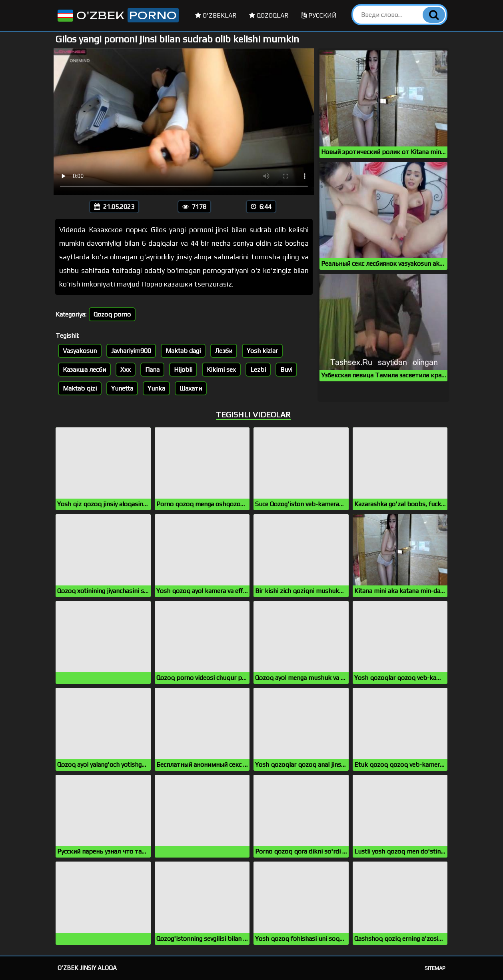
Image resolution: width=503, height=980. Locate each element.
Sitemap (435, 968)
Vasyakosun (80, 351)
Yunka (156, 388)
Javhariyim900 (131, 351)
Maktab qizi (80, 388)
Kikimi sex (221, 370)
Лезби (224, 351)
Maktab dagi (183, 351)
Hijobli (183, 370)
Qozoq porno (112, 314)
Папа (152, 370)
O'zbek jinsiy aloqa (87, 968)
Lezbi (258, 370)
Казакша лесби (84, 370)
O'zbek (117, 15)
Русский (319, 15)
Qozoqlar (269, 15)
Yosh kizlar (262, 351)
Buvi (286, 370)
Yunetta (122, 388)
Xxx (126, 370)
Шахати (191, 388)
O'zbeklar (216, 15)
